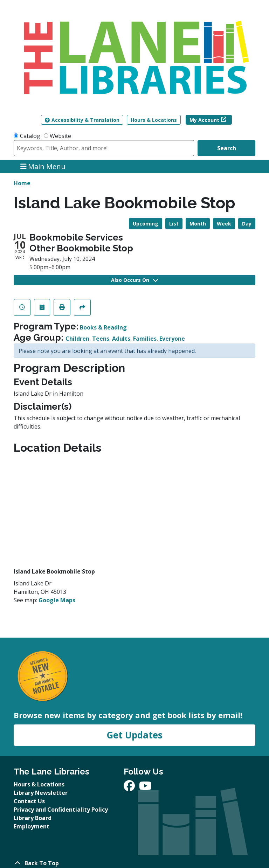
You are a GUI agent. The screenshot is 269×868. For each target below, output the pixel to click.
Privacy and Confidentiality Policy (61, 810)
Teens (101, 339)
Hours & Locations (154, 120)
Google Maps (57, 600)
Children (77, 339)
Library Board (33, 818)
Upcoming (146, 224)
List (174, 224)
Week (224, 224)
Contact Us (29, 801)
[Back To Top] (134, 863)
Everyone (172, 339)
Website (60, 136)
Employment (32, 826)
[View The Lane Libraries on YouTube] (145, 788)
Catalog (30, 136)
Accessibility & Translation (82, 120)
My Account (204, 120)
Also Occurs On (134, 280)
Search (227, 148)
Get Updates (134, 735)
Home (22, 183)
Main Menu (43, 166)
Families (145, 339)
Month (198, 224)
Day (247, 224)
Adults (121, 339)
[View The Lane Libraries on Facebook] (130, 788)
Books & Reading (103, 327)
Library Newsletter (41, 793)
